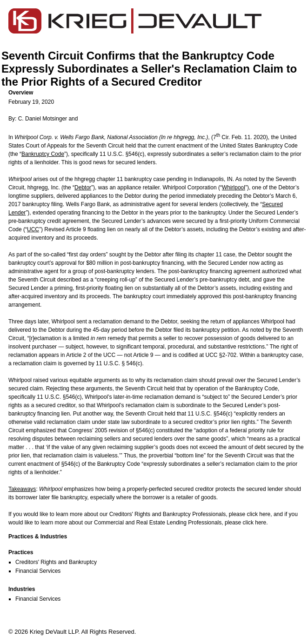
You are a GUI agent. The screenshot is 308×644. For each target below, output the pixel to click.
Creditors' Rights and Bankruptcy (56, 562)
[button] (157, 93)
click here (259, 514)
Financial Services (38, 571)
